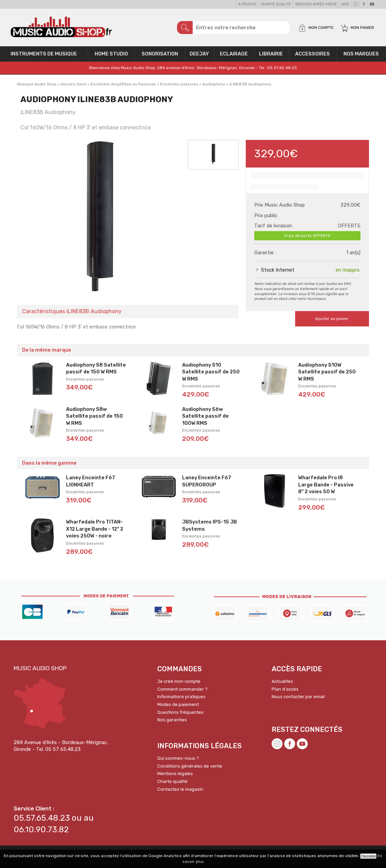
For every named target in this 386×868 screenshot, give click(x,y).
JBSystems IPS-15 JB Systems (210, 528)
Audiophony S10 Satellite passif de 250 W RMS (211, 374)
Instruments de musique (44, 57)
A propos (247, 4)
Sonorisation (160, 57)
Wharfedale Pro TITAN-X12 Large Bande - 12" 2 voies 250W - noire (95, 531)
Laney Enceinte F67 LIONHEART (91, 484)
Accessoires (312, 57)
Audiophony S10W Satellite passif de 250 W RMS (327, 374)
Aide (345, 4)
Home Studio (111, 57)
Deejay (199, 57)
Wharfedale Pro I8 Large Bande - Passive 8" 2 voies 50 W (326, 487)
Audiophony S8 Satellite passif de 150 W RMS (96, 371)
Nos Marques (361, 57)
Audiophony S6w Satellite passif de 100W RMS (205, 419)
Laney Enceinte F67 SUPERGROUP (207, 484)
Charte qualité (276, 4)
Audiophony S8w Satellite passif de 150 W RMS (94, 419)
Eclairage (234, 57)
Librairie (271, 57)
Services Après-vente (316, 4)
